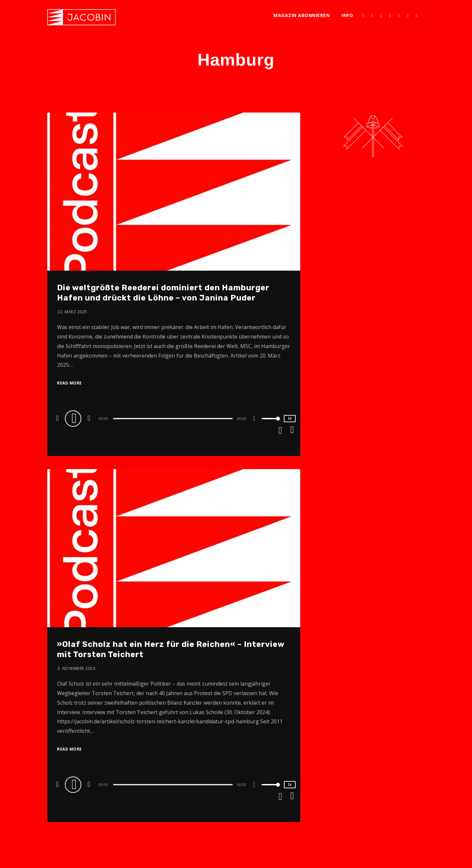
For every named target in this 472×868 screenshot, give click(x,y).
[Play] (74, 418)
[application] (174, 418)
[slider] (173, 419)
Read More (69, 383)
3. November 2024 (76, 668)
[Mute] (256, 419)
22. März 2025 (72, 312)
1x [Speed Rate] (290, 418)
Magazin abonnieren (302, 15)
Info (347, 15)
